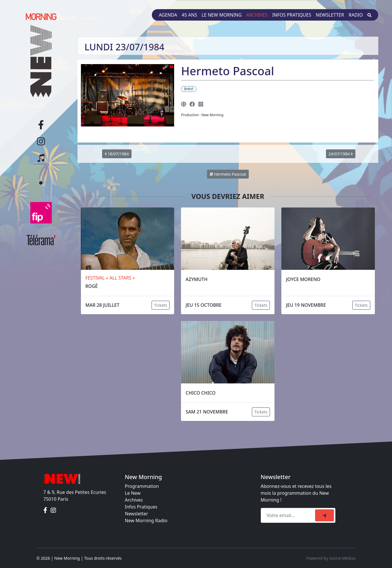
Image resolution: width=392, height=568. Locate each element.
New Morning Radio (146, 520)
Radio (356, 15)
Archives (257, 15)
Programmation (142, 486)
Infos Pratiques (141, 507)
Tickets (161, 305)
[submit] (325, 515)
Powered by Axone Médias (331, 558)
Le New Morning (222, 15)
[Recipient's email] (289, 515)
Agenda (168, 15)
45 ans (190, 15)
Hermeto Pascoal (228, 174)
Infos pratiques (292, 15)
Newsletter (330, 15)
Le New (133, 493)
